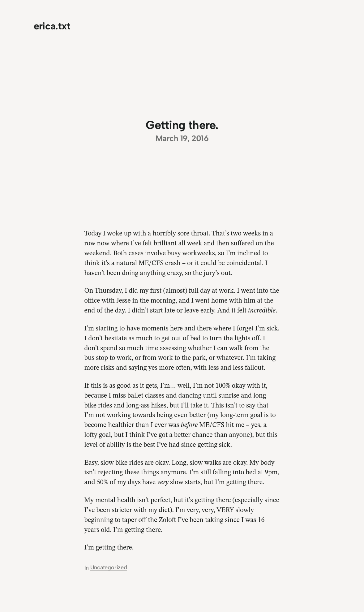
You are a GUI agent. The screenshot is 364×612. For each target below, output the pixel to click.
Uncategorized (109, 567)
